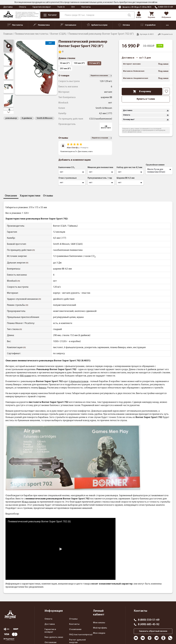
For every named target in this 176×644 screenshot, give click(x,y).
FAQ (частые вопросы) (81, 635)
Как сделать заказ (54, 637)
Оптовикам (50, 642)
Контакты (86, 7)
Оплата (22, 7)
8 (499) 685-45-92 (149, 624)
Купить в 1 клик (146, 99)
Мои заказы (99, 623)
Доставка (8, 7)
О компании (75, 629)
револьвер (11, 118)
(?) (33, 250)
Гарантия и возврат (42, 7)
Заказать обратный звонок (153, 631)
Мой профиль (100, 628)
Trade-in (61, 7)
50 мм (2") (65, 63)
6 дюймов (27, 118)
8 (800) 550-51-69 (149, 620)
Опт (73, 7)
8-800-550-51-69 (165, 7)
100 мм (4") (79, 63)
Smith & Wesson (45, 118)
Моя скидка (99, 633)
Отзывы (73, 619)
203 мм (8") (65, 69)
